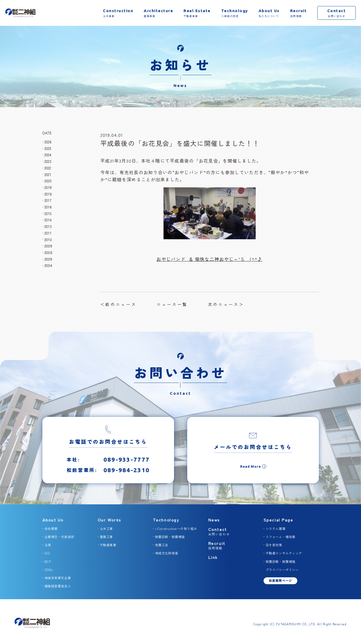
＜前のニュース (118, 304)
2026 (48, 142)
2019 (48, 187)
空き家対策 (274, 545)
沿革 (48, 545)
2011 (48, 233)
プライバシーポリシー (282, 570)
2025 (48, 148)
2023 (48, 161)
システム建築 (276, 528)
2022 (48, 168)
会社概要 (51, 528)
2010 (48, 240)
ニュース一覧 (172, 304)
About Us (53, 520)
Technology (166, 520)
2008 (48, 252)
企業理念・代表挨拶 (59, 537)
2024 (48, 155)
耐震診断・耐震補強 (170, 537)
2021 (48, 174)
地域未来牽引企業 (58, 578)
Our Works (109, 520)
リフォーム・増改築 (281, 537)
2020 (48, 181)
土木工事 (106, 528)
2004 (48, 265)
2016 (48, 207)
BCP (48, 561)
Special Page (278, 520)
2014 (48, 220)
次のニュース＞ (226, 304)
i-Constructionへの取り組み (176, 528)
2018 (48, 194)
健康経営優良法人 (58, 586)
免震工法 (162, 545)
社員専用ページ (280, 580)
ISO (47, 553)
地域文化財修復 (167, 553)
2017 (48, 200)
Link (213, 557)
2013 (48, 226)
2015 (48, 213)
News (214, 520)
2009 (48, 246)
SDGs (49, 570)
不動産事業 (108, 545)
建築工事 (106, 537)
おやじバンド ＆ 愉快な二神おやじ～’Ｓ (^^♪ (209, 259)
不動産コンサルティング (284, 553)
